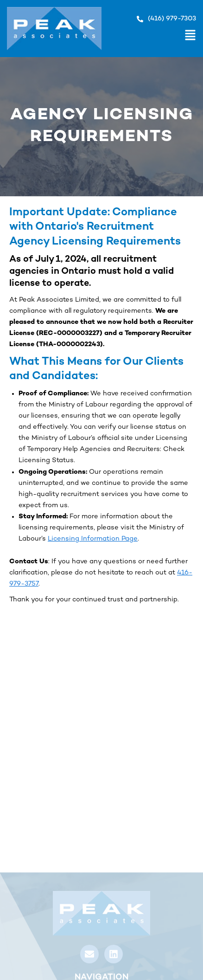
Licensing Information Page (93, 539)
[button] (149, 37)
